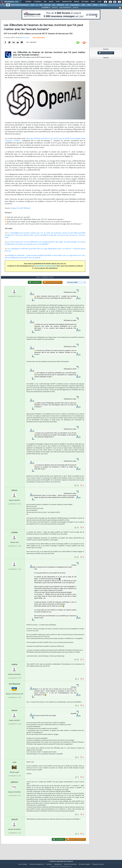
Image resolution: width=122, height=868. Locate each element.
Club (99, 2)
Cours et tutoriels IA (65, 8)
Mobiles (95, 5)
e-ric (14, 766)
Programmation (75, 5)
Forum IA (55, 8)
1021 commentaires (39, 39)
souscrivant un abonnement (46, 267)
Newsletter (67, 2)
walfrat (14, 669)
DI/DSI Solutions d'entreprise (20, 5)
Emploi (76, 2)
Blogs (51, 2)
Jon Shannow (14, 688)
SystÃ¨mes (103, 5)
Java (54, 5)
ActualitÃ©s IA (46, 8)
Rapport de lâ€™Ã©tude (21, 210)
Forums (28, 2)
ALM (41, 5)
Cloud (32, 5)
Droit (93, 2)
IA (37, 5)
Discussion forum (106, 53)
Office (89, 5)
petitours (14, 786)
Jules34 (15, 823)
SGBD (83, 5)
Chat (58, 2)
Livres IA (75, 8)
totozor (14, 494)
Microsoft (47, 5)
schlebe (14, 536)
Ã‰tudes (85, 2)
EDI (67, 5)
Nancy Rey (26, 39)
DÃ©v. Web (60, 5)
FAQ (45, 2)
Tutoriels (37, 2)
